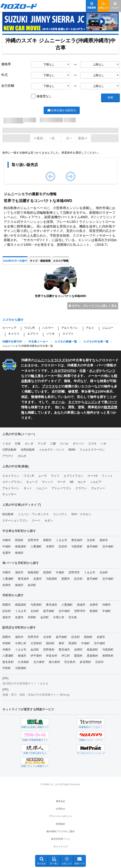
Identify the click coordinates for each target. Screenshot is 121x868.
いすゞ (105, 444)
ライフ (55, 476)
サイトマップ (60, 847)
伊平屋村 (36, 656)
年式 (4, 75)
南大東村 (54, 662)
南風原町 (21, 546)
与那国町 (21, 668)
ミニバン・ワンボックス (33, 514)
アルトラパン (70, 328)
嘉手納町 (92, 546)
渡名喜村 (8, 662)
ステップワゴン (12, 482)
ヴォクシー (98, 488)
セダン (49, 521)
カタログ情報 (61, 261)
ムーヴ (42, 476)
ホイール (58, 402)
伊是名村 (52, 656)
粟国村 (78, 656)
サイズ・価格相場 (40, 261)
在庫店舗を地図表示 (62, 110)
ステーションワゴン (15, 521)
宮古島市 (70, 662)
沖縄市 (7, 540)
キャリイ (14, 334)
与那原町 (77, 546)
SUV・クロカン (81, 514)
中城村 (7, 546)
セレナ (82, 482)
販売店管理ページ (60, 839)
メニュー (115, 5)
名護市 (7, 553)
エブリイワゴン (73, 476)
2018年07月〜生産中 (15, 261)
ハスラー (48, 328)
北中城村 (108, 546)
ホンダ (94, 371)
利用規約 (60, 824)
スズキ (63, 360)
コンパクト (60, 514)
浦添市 (104, 540)
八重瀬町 (36, 546)
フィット (107, 476)
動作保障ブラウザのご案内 (60, 831)
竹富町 (7, 668)
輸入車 (36, 376)
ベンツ (110, 371)
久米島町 (23, 662)
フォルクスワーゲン (92, 450)
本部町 (32, 617)
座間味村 (108, 656)
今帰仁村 (59, 617)
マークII (93, 476)
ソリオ (50, 334)
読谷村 (63, 546)
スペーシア (9, 328)
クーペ (36, 521)
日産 (83, 371)
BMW (72, 450)
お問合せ (60, 809)
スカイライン (11, 476)
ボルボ (22, 456)
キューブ (32, 482)
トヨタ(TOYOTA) (63, 371)
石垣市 (99, 662)
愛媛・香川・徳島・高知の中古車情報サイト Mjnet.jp (36, 695)
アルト (90, 328)
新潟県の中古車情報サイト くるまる (25, 684)
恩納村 (88, 637)
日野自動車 (9, 450)
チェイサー (9, 494)
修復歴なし (44, 96)
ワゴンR (29, 328)
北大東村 (39, 662)
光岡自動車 (28, 450)
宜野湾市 (33, 540)
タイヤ (73, 402)
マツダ (42, 444)
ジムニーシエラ (46, 360)
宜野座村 (49, 650)
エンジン (91, 402)
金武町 (32, 585)
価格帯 (6, 64)
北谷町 (91, 540)
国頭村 (50, 643)
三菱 (53, 444)
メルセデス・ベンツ (52, 450)
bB (72, 482)
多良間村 (85, 662)
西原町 (19, 540)
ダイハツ (78, 444)
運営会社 (60, 801)
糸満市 (50, 546)
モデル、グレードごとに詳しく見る (93, 306)
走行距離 (8, 86)
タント (28, 488)
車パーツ (111, 402)
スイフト (68, 334)
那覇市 (47, 540)
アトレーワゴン (61, 488)
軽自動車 (8, 514)
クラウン (81, 488)
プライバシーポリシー (60, 816)
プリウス (48, 386)
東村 (61, 643)
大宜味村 (36, 643)
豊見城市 (77, 540)
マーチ (61, 482)
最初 (39, 138)
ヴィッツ (47, 482)
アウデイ (8, 456)
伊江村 (66, 656)
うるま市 (61, 540)
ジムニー (108, 328)
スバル (64, 444)
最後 (83, 138)
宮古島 (73, 617)
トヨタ (7, 444)
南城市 (19, 553)
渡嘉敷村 (92, 656)
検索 (110, 98)
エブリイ (33, 334)
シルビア (96, 482)
